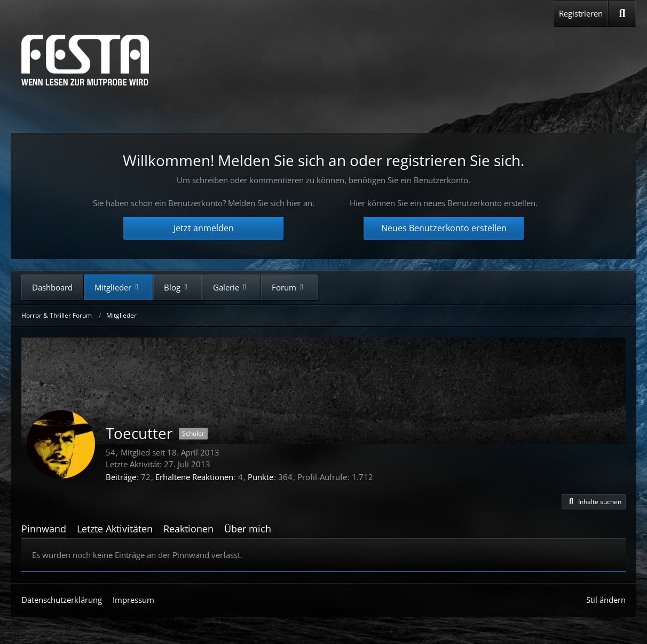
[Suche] (622, 13)
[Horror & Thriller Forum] (85, 60)
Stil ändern (606, 600)
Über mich (248, 529)
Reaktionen (188, 529)
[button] (594, 502)
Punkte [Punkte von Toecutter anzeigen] (261, 477)
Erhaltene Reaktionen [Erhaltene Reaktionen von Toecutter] (194, 477)
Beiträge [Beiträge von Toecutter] (121, 477)
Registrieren (581, 13)
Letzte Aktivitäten (115, 529)
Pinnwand (44, 529)
